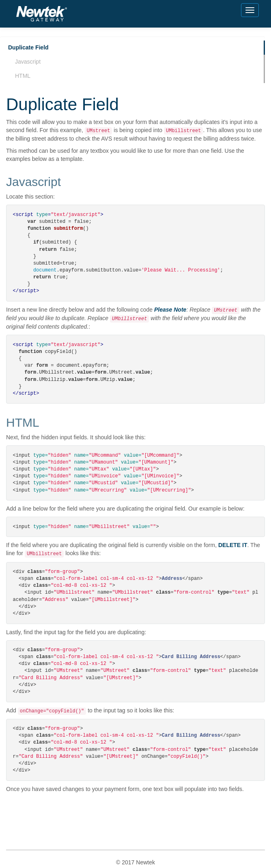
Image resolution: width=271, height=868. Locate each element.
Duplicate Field (28, 47)
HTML (23, 76)
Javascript (28, 62)
